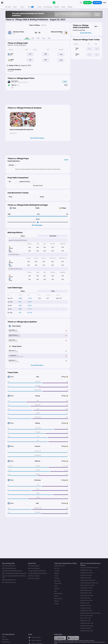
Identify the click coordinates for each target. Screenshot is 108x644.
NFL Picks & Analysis (34, 566)
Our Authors (5, 639)
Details (27, 38)
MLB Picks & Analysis (34, 576)
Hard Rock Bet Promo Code (88, 580)
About (4, 637)
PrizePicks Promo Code (87, 631)
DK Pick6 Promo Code (86, 600)
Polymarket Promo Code (87, 595)
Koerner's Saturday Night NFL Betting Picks (22, 130)
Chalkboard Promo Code (87, 623)
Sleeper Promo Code (86, 593)
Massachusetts (58, 594)
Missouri (57, 601)
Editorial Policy (6, 642)
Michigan (57, 588)
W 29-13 (30, 305)
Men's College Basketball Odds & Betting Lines (14, 573)
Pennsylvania (58, 583)
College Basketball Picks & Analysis (38, 573)
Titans (14, 208)
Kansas (56, 596)
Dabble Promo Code (86, 606)
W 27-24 (30, 313)
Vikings (64, 208)
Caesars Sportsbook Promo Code (89, 583)
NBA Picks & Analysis (34, 568)
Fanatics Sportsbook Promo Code (89, 568)
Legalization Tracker (60, 566)
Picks (38, 38)
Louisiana (57, 571)
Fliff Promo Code (85, 603)
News (33, 38)
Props (44, 38)
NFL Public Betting (38, 225)
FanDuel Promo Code (86, 575)
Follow (65, 82)
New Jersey (57, 581)
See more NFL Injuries (38, 365)
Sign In (105, 3)
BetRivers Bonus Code (86, 590)
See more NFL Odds (86, 33)
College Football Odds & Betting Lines (12, 571)
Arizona (56, 576)
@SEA (20, 298)
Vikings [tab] (23, 291)
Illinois (56, 586)
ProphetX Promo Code (86, 611)
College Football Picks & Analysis (37, 571)
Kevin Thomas (15, 81)
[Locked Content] (38, 222)
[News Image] (23, 119)
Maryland (57, 573)
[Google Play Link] (73, 638)
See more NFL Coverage (38, 138)
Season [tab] (23, 236)
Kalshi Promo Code (85, 598)
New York (57, 568)
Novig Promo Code (85, 608)
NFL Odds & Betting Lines (9, 566)
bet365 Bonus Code (86, 578)
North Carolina (58, 599)
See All (66, 160)
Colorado (57, 578)
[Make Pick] (12, 88)
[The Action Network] (54, 3)
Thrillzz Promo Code (86, 628)
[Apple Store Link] (60, 638)
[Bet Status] (9, 85)
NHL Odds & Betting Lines (9, 582)
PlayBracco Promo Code (87, 626)
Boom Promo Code (85, 618)
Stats (49, 38)
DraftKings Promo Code (87, 573)
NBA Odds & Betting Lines (9, 568)
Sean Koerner (13, 133)
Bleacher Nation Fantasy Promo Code (90, 613)
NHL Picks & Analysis (34, 578)
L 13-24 (29, 298)
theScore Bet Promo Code (87, 585)
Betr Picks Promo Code (86, 616)
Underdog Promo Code (86, 588)
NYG (20, 302)
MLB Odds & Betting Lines (9, 580)
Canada (56, 604)
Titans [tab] (53, 291)
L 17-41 (29, 309)
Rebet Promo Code (85, 621)
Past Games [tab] (53, 236)
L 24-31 (29, 302)
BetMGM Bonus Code (86, 570)
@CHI (20, 305)
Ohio (55, 591)
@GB (20, 309)
